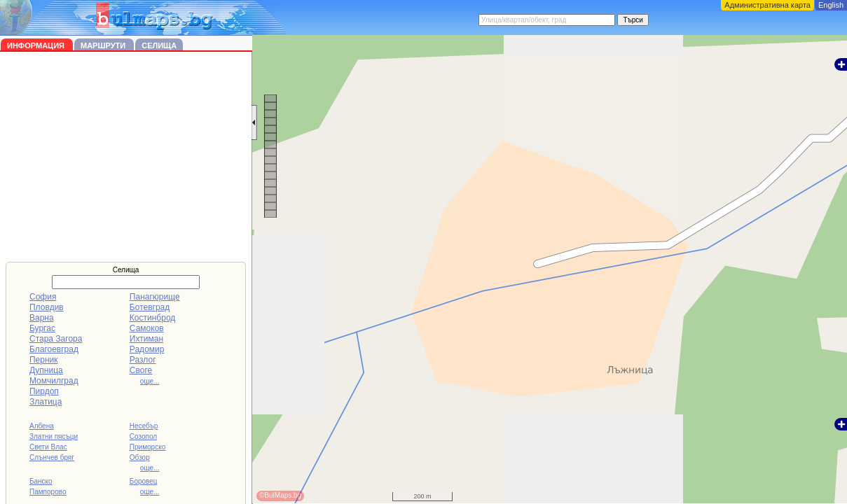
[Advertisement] (126, 157)
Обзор (140, 457)
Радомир (147, 349)
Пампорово (48, 492)
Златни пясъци (54, 436)
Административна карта (767, 5)
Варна (42, 318)
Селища (159, 45)
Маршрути (104, 45)
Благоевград (54, 349)
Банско (41, 481)
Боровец (144, 481)
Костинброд (152, 318)
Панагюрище (155, 297)
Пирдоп (44, 391)
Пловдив (47, 307)
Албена (42, 426)
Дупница (46, 370)
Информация (37, 45)
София (43, 297)
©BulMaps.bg (280, 495)
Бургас (42, 328)
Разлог (143, 360)
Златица (46, 402)
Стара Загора (56, 339)
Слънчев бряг (52, 457)
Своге (141, 370)
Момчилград (54, 381)
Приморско (147, 447)
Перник (44, 360)
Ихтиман (146, 339)
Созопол (143, 436)
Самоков (147, 328)
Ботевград (150, 307)
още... (150, 381)
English (831, 5)
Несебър (144, 426)
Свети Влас (48, 447)
